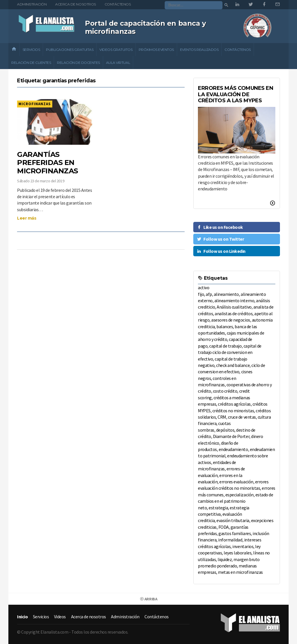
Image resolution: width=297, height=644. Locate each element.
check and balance (233, 365)
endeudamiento (233, 449)
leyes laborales (237, 553)
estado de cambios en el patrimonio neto (235, 501)
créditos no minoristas (233, 411)
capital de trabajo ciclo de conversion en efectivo (230, 352)
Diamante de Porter (231, 436)
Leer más (27, 218)
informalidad (230, 540)
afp (209, 294)
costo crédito (225, 391)
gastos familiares (235, 533)
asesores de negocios (231, 320)
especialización (240, 495)
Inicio (22, 617)
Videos (60, 617)
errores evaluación (236, 482)
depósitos (225, 430)
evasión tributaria (233, 520)
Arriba (148, 599)
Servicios (31, 50)
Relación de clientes (31, 63)
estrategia (218, 508)
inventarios (243, 546)
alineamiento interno (234, 300)
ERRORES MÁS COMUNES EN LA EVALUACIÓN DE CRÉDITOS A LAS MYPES (235, 94)
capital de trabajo (225, 346)
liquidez (225, 559)
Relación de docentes (78, 63)
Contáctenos (118, 4)
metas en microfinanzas (240, 572)
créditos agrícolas (234, 404)
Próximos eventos (156, 50)
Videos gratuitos (116, 50)
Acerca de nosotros (75, 4)
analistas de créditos (234, 313)
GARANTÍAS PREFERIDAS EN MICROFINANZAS (48, 163)
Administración (32, 4)
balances (225, 326)
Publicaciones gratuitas (70, 50)
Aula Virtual (118, 63)
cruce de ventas (242, 417)
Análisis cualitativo (234, 307)
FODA (224, 527)
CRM (222, 417)
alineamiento (226, 294)
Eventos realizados (199, 50)
